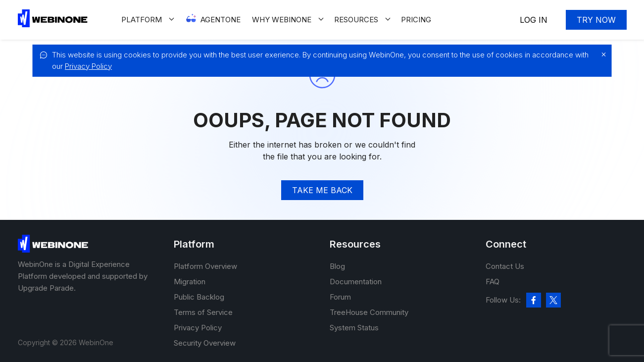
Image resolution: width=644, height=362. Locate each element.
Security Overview (205, 343)
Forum (340, 297)
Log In (534, 20)
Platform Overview (205, 266)
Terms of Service (203, 312)
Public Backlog (199, 297)
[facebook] (534, 300)
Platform (142, 20)
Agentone (221, 20)
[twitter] (553, 300)
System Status (354, 328)
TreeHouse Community (369, 312)
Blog (337, 266)
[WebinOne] (53, 25)
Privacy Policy (88, 66)
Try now (596, 20)
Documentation (356, 282)
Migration (190, 282)
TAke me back (322, 190)
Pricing (416, 20)
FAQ (493, 282)
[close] (601, 54)
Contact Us (505, 266)
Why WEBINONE (282, 20)
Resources (356, 20)
